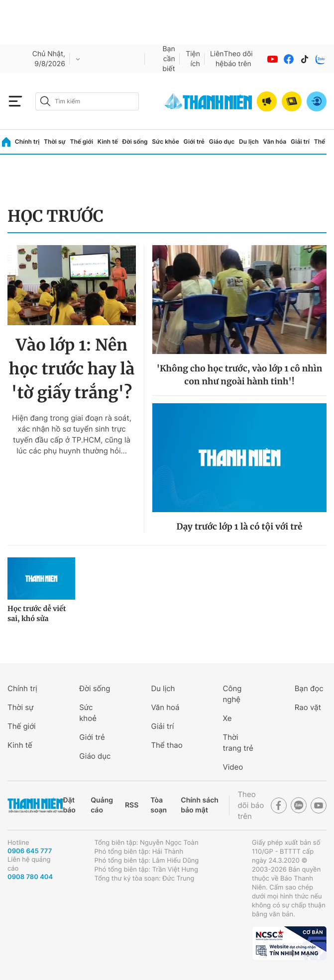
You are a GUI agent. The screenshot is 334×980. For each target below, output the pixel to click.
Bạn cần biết (168, 59)
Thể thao (167, 745)
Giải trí (300, 141)
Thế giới (81, 141)
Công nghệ (232, 694)
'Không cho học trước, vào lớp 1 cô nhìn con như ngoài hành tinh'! (239, 375)
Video (233, 767)
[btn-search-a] (45, 101)
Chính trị (27, 141)
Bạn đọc (309, 688)
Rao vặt (308, 707)
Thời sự (55, 141)
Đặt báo (69, 805)
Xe (227, 718)
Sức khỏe (165, 141)
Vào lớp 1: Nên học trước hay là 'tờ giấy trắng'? (72, 369)
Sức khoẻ (88, 713)
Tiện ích (193, 59)
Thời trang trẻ (238, 743)
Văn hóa (275, 141)
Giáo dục (222, 141)
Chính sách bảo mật (200, 805)
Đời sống (135, 141)
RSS (132, 805)
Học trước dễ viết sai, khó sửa (37, 614)
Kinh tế (108, 141)
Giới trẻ (194, 141)
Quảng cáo (102, 805)
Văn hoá (165, 707)
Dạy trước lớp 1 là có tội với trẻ (240, 527)
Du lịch (249, 141)
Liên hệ (217, 59)
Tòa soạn (159, 805)
